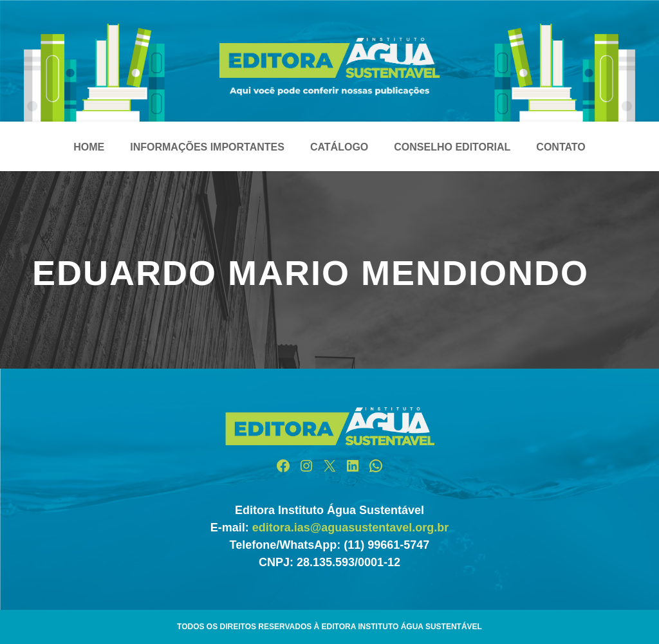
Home (89, 147)
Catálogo (339, 147)
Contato (561, 147)
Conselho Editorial (452, 147)
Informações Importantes (207, 147)
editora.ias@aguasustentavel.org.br (351, 528)
